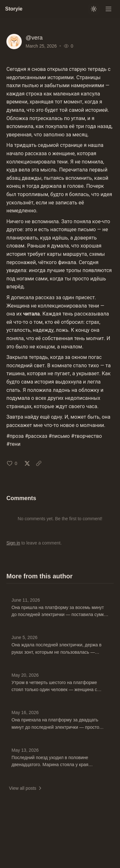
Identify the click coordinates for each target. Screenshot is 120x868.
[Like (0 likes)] (12, 463)
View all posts (26, 788)
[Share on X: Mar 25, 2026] (27, 463)
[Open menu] (108, 9)
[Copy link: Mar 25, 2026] (39, 463)
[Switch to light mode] (94, 9)
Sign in (13, 543)
